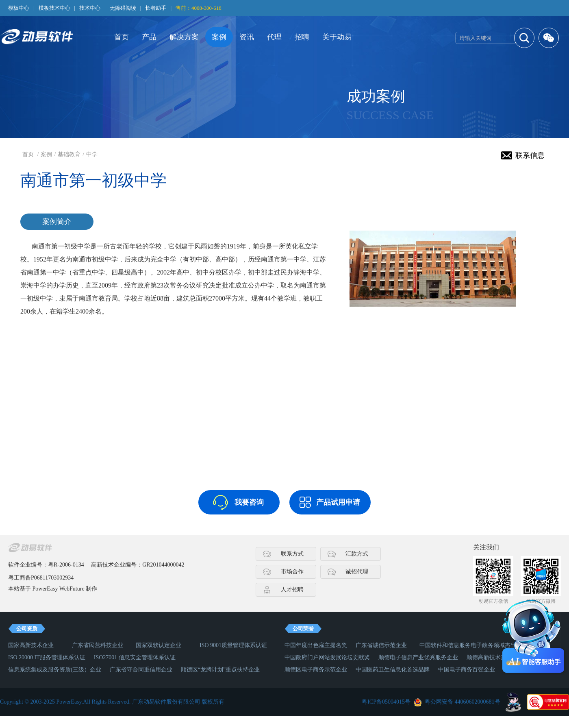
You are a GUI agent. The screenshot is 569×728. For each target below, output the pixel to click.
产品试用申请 (338, 502)
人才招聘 (292, 590)
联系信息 (530, 155)
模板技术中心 (54, 8)
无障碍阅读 (123, 8)
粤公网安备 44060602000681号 (463, 702)
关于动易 (337, 37)
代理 (274, 37)
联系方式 (292, 554)
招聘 (302, 37)
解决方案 (184, 37)
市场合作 (292, 572)
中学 (92, 154)
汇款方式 (357, 554)
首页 (122, 37)
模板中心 (19, 8)
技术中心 (90, 8)
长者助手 (156, 8)
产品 (149, 37)
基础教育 (69, 154)
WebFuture (72, 589)
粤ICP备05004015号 (386, 702)
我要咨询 (249, 502)
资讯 (247, 37)
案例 (219, 37)
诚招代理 (357, 572)
